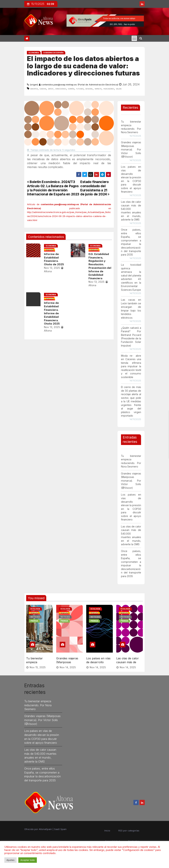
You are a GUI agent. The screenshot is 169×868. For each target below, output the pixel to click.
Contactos (134, 837)
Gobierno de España (53, 53)
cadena (43, 89)
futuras (80, 89)
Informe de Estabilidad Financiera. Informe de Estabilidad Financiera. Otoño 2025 (55, 313)
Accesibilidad (112, 837)
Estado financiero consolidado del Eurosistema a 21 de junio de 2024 (95, 188)
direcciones (61, 89)
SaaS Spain (60, 825)
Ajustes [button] (10, 860)
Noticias (35, 617)
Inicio (107, 826)
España (71, 89)
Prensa (34, 621)
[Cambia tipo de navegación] (134, 38)
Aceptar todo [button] (28, 860)
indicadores (109, 89)
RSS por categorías (129, 826)
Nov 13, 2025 (51, 268)
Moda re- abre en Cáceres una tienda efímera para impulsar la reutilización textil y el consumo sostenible (131, 366)
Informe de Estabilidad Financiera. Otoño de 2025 (55, 259)
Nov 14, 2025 (68, 663)
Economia (34, 53)
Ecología (35, 609)
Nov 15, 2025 (38, 663)
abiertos (34, 89)
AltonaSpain (45, 825)
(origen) (34, 85)
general (89, 89)
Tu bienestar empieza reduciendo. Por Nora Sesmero (37, 660)
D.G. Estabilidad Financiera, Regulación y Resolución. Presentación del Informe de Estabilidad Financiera (99, 266)
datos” (51, 89)
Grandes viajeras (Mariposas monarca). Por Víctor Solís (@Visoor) (131, 149)
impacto (98, 89)
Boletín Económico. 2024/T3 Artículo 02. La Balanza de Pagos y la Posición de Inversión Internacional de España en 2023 (53, 188)
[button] (141, 38)
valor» (119, 89)
